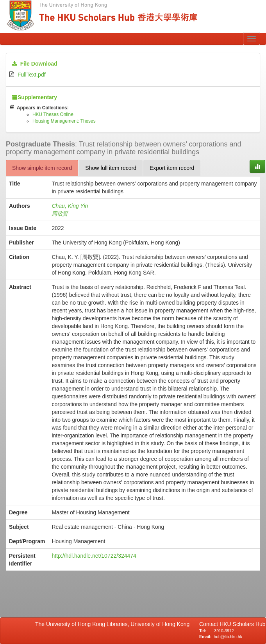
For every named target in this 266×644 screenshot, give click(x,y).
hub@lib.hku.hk (228, 637)
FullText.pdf (32, 75)
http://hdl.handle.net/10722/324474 (94, 556)
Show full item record (111, 168)
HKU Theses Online (53, 114)
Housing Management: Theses (64, 121)
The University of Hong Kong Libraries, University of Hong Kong (114, 624)
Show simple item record (42, 168)
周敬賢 (60, 214)
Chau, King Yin (70, 206)
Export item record (172, 168)
